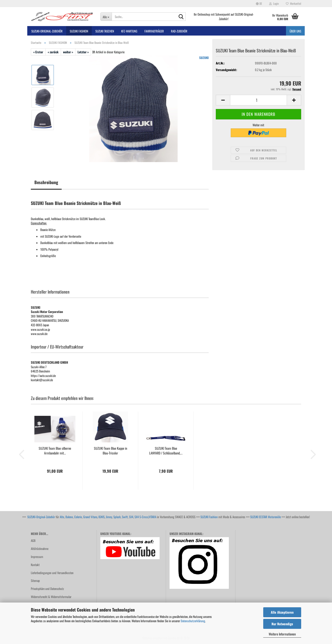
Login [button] (274, 3)
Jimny (109, 517)
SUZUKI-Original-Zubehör (41, 517)
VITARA (152, 517)
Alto (62, 517)
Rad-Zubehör (179, 31)
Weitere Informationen (282, 634)
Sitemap (35, 581)
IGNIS (101, 517)
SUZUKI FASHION (79, 31)
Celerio (78, 517)
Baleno (69, 517)
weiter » (68, 52)
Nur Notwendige (282, 624)
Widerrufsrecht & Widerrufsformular (51, 597)
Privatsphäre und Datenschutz (47, 589)
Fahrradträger (154, 31)
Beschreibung (46, 182)
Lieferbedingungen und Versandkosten (52, 573)
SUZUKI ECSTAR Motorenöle (265, 517)
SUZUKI (204, 58)
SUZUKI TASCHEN (105, 31)
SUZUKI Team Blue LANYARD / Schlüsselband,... (166, 451)
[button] (259, 4)
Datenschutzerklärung (193, 621)
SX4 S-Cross (141, 517)
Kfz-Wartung (129, 31)
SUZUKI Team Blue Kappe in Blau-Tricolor (111, 451)
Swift (125, 517)
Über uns (295, 31)
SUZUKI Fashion (209, 517)
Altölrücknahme (40, 549)
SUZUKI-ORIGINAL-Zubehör (47, 31)
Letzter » (83, 52)
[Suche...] (106, 17)
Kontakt (35, 565)
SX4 (131, 517)
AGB (33, 540)
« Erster (38, 52)
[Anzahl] (258, 100)
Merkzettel (293, 3)
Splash (117, 517)
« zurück (53, 52)
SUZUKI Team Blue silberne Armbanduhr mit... (55, 451)
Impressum (37, 557)
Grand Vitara (90, 517)
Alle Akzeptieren (282, 612)
